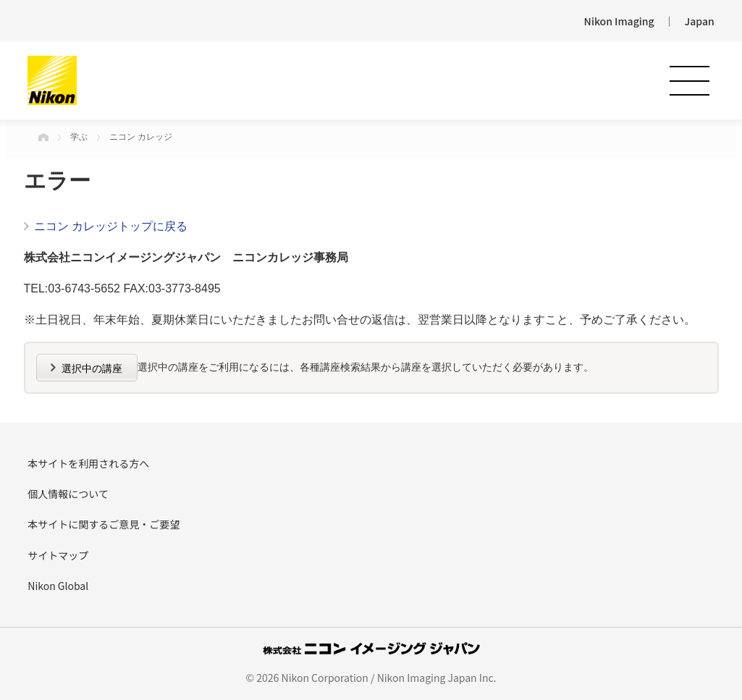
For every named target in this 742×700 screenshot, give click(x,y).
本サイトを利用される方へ (88, 463)
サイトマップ (58, 555)
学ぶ (79, 137)
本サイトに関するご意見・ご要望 (104, 524)
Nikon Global (58, 586)
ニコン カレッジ (141, 137)
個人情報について (68, 494)
